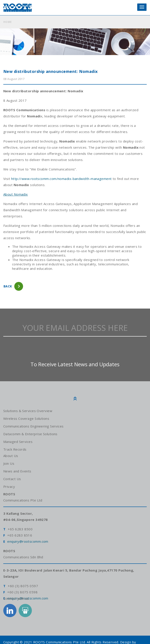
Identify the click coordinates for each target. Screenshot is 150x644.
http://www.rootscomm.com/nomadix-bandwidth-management (61, 179)
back (8, 286)
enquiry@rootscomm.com (28, 541)
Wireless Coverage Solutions (26, 418)
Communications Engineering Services (33, 426)
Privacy (9, 487)
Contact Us (12, 479)
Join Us (9, 463)
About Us (11, 456)
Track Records (15, 449)
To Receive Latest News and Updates (75, 364)
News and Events (17, 471)
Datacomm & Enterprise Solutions (30, 434)
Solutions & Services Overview (27, 411)
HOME (8, 22)
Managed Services (18, 442)
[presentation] (75, 348)
